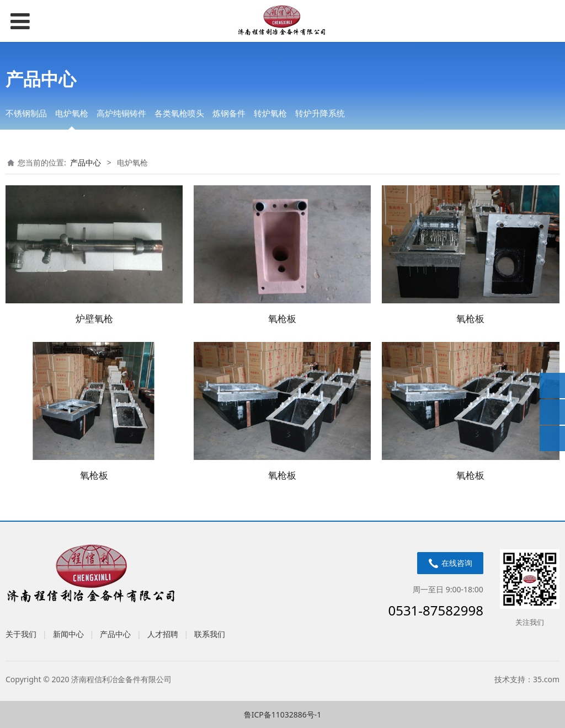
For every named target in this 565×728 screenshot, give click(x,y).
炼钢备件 (229, 113)
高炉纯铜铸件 (121, 113)
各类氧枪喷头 (179, 113)
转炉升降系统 (320, 113)
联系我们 (210, 634)
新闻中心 (68, 634)
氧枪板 (282, 318)
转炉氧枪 (270, 113)
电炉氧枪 (72, 113)
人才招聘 (163, 634)
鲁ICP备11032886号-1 (283, 714)
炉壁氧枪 (94, 318)
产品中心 (86, 162)
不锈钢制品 (26, 113)
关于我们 (21, 634)
